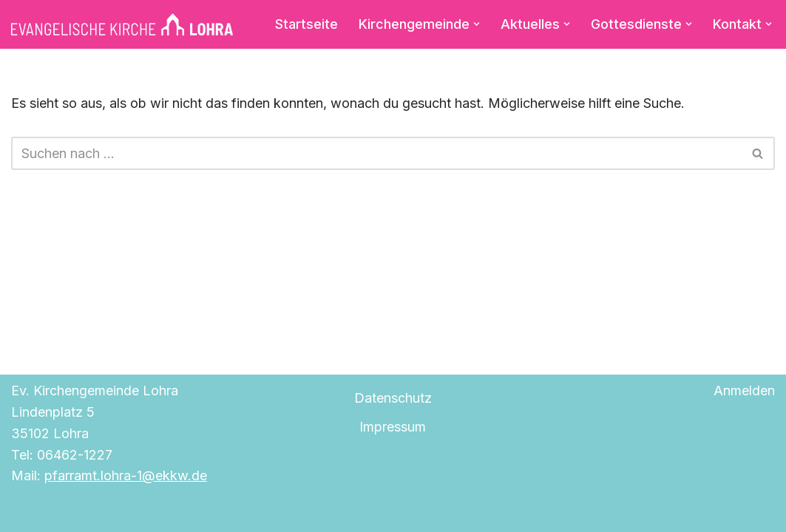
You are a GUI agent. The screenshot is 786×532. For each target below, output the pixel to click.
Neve (27, 512)
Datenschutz (393, 398)
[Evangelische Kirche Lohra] (122, 24)
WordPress (185, 512)
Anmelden (744, 391)
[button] (477, 24)
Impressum (393, 427)
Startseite (306, 24)
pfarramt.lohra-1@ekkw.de (126, 475)
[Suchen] (376, 153)
